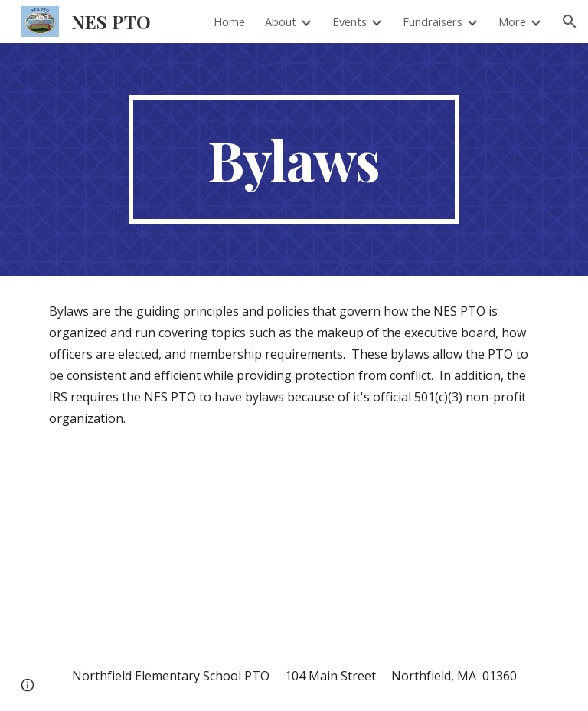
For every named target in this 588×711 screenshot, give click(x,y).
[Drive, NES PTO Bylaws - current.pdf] (165, 547)
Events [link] (350, 21)
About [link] (281, 21)
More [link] (512, 21)
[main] (294, 159)
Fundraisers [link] (433, 21)
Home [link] (229, 21)
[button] (570, 21)
